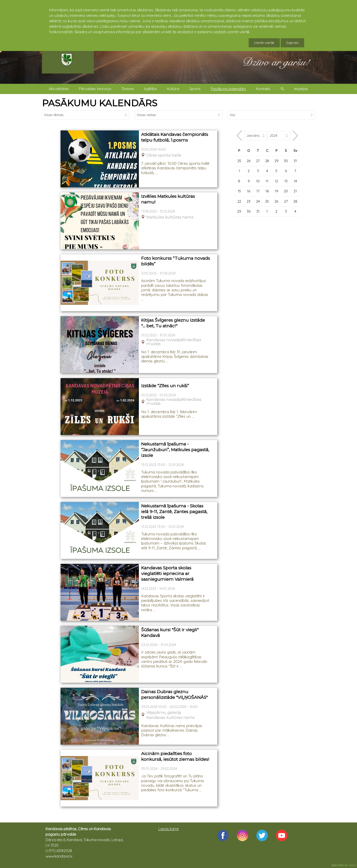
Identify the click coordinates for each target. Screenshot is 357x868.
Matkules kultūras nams (170, 217)
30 (286, 161)
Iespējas (301, 89)
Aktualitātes (59, 89)
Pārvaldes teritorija (95, 89)
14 (295, 181)
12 (276, 181)
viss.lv (352, 865)
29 (277, 161)
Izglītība (150, 89)
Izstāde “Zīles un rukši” (165, 386)
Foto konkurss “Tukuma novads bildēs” (176, 261)
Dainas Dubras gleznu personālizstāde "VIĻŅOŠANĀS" (174, 695)
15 (239, 191)
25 (239, 161)
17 (258, 191)
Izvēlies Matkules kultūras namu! (168, 199)
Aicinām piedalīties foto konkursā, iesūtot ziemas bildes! (175, 756)
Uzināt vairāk (264, 43)
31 (295, 161)
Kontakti (263, 89)
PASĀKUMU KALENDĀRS (100, 103)
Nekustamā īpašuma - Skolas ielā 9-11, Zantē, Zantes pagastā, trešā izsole (174, 512)
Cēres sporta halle (164, 155)
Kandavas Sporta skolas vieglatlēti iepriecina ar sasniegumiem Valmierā (167, 573)
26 (249, 161)
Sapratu (292, 43)
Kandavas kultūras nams (170, 718)
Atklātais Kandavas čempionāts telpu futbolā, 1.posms (175, 137)
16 (249, 191)
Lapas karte (169, 829)
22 (239, 201)
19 (277, 191)
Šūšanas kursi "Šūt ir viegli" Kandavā (170, 633)
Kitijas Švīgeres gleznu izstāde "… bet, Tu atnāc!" (173, 323)
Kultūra (173, 89)
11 (267, 181)
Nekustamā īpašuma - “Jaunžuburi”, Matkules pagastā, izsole (175, 450)
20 (286, 191)
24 (258, 201)
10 (258, 181)
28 (267, 161)
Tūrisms (128, 89)
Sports (195, 89)
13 (286, 181)
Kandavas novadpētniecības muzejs (174, 342)
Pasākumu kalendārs (228, 89)
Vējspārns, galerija (164, 713)
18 (267, 191)
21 (295, 191)
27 (258, 161)
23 (249, 201)
